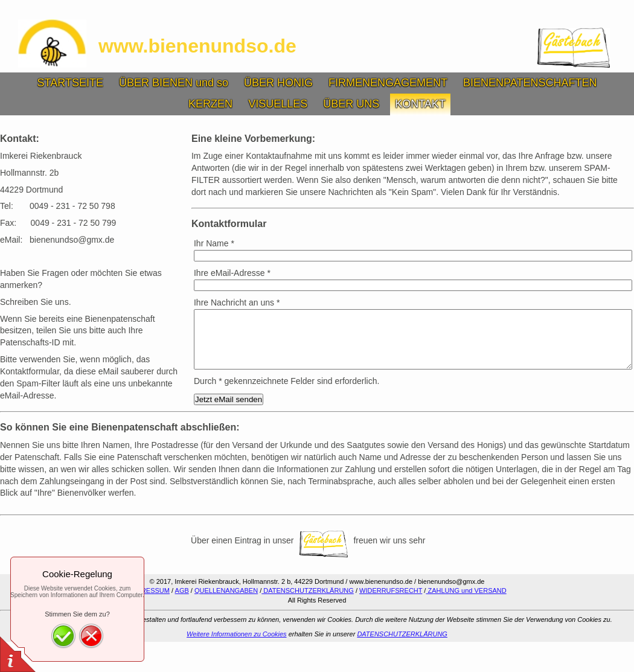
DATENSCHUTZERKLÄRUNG (308, 590)
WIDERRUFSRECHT (391, 590)
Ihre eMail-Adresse (232, 273)
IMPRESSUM (149, 590)
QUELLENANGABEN (226, 590)
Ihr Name (214, 243)
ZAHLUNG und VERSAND (466, 590)
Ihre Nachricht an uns (237, 302)
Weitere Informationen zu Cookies (237, 634)
